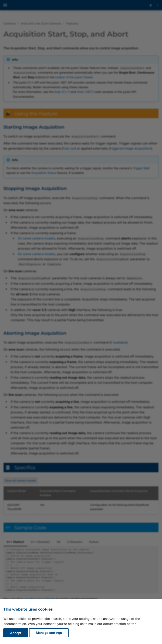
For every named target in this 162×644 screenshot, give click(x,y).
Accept (16, 633)
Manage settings (49, 633)
